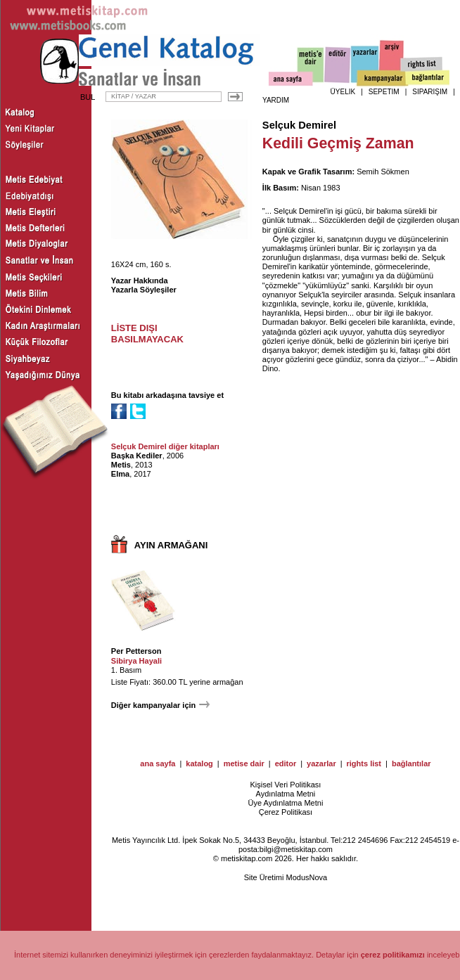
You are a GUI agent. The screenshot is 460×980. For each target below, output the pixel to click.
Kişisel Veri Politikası (285, 785)
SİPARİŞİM (430, 92)
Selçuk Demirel (299, 125)
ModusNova (307, 877)
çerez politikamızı (393, 955)
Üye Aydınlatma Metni (286, 803)
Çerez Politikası (286, 812)
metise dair (244, 763)
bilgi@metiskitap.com (296, 849)
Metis (121, 465)
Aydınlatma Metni (286, 794)
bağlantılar (411, 763)
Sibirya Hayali (136, 661)
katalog (199, 763)
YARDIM (276, 100)
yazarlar (321, 763)
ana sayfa (158, 763)
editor (286, 763)
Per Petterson (136, 651)
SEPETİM (384, 92)
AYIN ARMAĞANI (171, 545)
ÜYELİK (343, 92)
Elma (120, 474)
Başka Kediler (137, 456)
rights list (364, 763)
